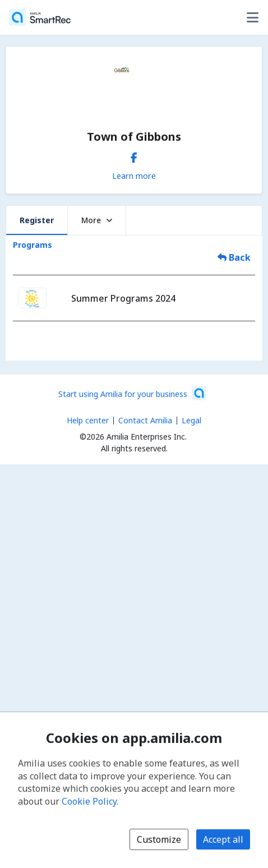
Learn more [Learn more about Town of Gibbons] (134, 176)
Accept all (223, 839)
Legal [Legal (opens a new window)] (191, 420)
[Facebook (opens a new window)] (134, 155)
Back (234, 257)
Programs (33, 245)
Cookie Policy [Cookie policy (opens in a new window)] (89, 801)
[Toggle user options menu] (252, 17)
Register (37, 220)
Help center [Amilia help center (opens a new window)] (88, 420)
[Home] (40, 17)
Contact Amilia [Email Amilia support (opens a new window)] (145, 420)
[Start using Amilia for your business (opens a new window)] (132, 393)
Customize (159, 839)
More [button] (97, 220)
